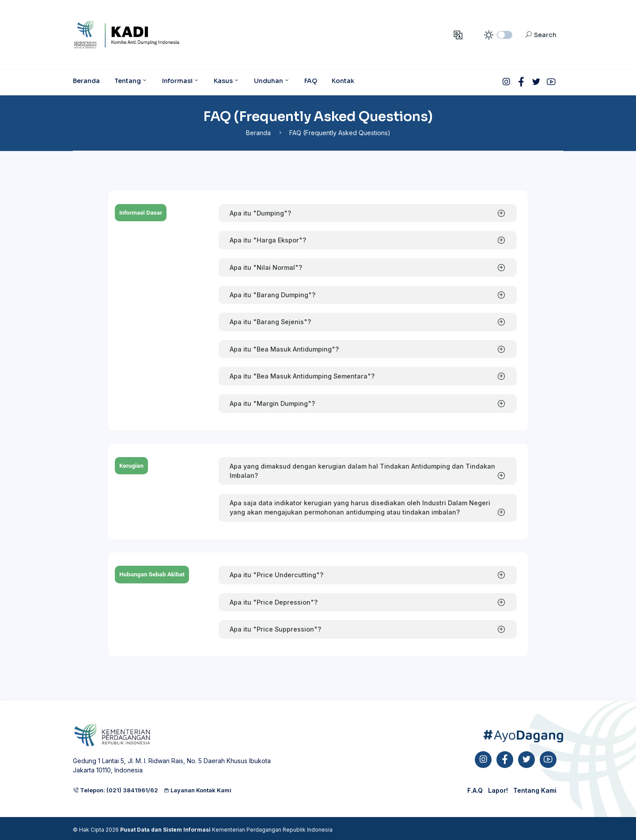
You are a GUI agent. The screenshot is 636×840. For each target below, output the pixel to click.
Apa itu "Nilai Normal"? (266, 267)
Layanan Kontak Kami (197, 790)
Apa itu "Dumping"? (260, 213)
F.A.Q (475, 790)
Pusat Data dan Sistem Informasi (165, 830)
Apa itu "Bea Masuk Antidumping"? (284, 349)
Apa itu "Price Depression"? (274, 602)
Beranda (258, 133)
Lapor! (498, 790)
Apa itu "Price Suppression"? (275, 629)
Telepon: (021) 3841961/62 (115, 790)
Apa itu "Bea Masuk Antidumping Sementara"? (302, 376)
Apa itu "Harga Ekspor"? (268, 240)
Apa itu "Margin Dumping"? (272, 403)
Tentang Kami (535, 790)
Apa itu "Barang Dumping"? (273, 295)
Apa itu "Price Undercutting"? (276, 575)
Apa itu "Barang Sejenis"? (270, 322)
